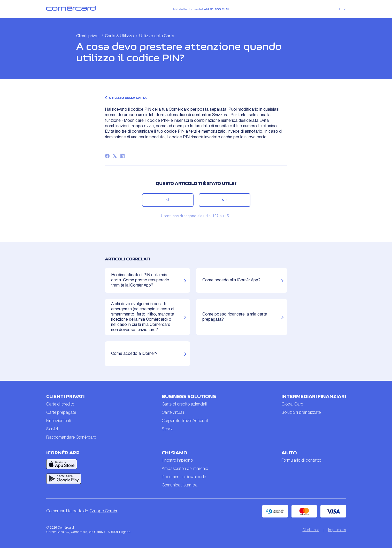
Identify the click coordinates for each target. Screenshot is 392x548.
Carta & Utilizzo (119, 36)
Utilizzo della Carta (157, 36)
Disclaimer (311, 530)
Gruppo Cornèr (103, 511)
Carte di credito (60, 404)
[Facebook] (107, 156)
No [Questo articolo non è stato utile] (225, 200)
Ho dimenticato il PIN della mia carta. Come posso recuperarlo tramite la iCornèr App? (140, 280)
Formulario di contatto (301, 461)
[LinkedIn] (122, 156)
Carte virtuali (173, 413)
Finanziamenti (59, 421)
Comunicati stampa (180, 485)
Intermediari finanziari (314, 396)
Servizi (52, 429)
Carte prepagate (61, 413)
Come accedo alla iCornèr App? (232, 280)
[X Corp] (115, 156)
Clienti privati (88, 36)
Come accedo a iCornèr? (134, 354)
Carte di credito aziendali (184, 404)
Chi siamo (175, 453)
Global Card (292, 404)
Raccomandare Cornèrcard (71, 438)
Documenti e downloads (184, 477)
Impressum (337, 530)
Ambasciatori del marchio (185, 469)
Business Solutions (189, 396)
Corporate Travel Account (185, 421)
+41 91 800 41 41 (217, 9)
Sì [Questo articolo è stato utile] (168, 200)
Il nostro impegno (177, 461)
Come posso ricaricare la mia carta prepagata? (235, 317)
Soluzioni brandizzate (301, 413)
